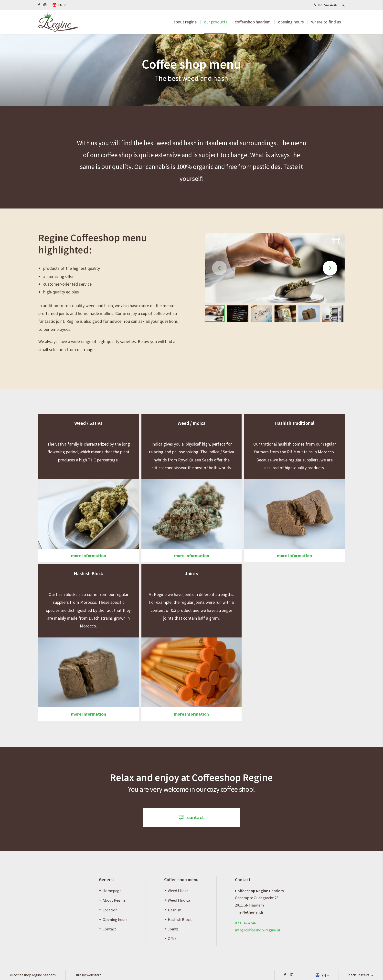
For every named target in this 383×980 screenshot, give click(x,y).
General (106, 880)
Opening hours (291, 22)
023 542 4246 (325, 5)
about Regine (185, 22)
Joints (173, 929)
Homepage (112, 891)
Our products (216, 22)
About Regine (114, 900)
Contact (109, 929)
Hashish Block (180, 919)
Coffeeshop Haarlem (253, 22)
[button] (330, 268)
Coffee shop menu (181, 880)
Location (110, 910)
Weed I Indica (179, 900)
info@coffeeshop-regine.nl (258, 930)
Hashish (175, 910)
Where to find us (326, 22)
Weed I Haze (178, 891)
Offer (172, 938)
